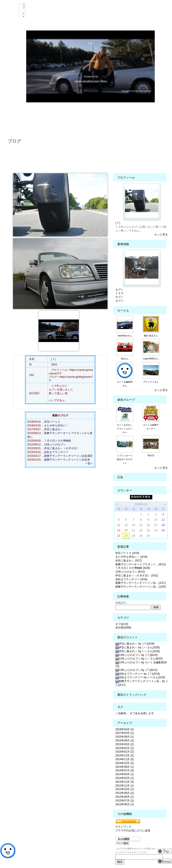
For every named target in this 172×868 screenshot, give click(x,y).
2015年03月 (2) (125, 744)
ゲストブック (123, 827)
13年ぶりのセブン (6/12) (130, 572)
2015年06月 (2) (125, 741)
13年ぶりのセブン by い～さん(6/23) (139, 659)
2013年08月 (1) (125, 797)
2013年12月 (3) (125, 782)
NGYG (151, 456)
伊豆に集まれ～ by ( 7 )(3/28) (135, 644)
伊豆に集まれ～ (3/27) (129, 561)
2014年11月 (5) (125, 759)
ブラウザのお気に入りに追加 (133, 830)
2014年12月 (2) (125, 755)
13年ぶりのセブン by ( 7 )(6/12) (136, 670)
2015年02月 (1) (125, 748)
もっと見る (161, 234)
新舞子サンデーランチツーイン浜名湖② (68, 456)
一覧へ (89, 463)
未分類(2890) (123, 628)
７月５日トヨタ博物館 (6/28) (133, 568)
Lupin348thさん (151, 359)
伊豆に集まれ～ (54, 429)
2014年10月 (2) (125, 763)
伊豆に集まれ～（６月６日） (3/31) (137, 576)
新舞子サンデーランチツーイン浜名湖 (67, 460)
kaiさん (125, 359)
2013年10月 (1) (125, 789)
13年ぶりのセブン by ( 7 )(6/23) (136, 655)
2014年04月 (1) (125, 774)
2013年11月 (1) (125, 786)
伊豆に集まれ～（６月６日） (62, 448)
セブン (119, 290)
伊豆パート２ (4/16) (127, 553)
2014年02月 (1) (125, 778)
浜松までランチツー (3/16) (131, 579)
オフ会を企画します (142, 713)
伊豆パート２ (52, 422)
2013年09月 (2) (125, 793)
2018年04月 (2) (125, 729)
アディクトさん (151, 382)
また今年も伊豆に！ (56, 426)
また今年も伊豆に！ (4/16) (131, 557)
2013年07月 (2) (125, 801)
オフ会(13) (122, 624)
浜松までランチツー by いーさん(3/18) (140, 677)
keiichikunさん (125, 336)
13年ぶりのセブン (55, 444)
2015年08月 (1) (125, 737)
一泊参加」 (122, 713)
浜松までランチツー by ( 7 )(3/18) (138, 674)
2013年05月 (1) (125, 804)
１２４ (119, 293)
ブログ (14, 141)
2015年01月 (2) (125, 752)
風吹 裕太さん (151, 336)
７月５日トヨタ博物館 (58, 441)
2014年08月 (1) (125, 767)
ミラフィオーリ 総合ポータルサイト (126, 459)
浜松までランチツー (56, 452)
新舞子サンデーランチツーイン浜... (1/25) (141, 587)
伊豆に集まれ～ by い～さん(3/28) (138, 647)
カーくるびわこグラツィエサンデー (125, 429)
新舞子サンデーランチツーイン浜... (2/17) (141, 583)
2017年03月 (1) (125, 733)
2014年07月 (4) (125, 770)
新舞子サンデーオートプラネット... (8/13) (141, 564)
